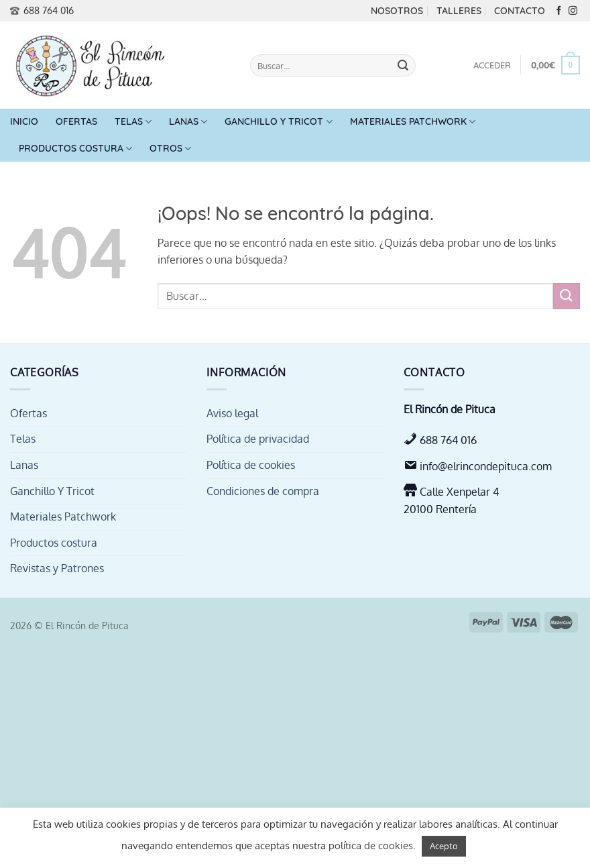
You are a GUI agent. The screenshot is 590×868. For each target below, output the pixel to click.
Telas (133, 122)
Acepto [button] (444, 846)
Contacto (520, 11)
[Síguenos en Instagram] (573, 11)
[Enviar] (403, 66)
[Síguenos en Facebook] (559, 11)
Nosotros (397, 11)
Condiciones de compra (263, 491)
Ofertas (76, 121)
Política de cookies (251, 465)
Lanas (188, 122)
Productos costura (75, 149)
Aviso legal (232, 413)
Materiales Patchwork (413, 122)
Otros (170, 149)
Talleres (459, 11)
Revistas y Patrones (57, 568)
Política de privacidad (258, 439)
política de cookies (371, 846)
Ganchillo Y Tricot (278, 122)
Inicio (24, 121)
